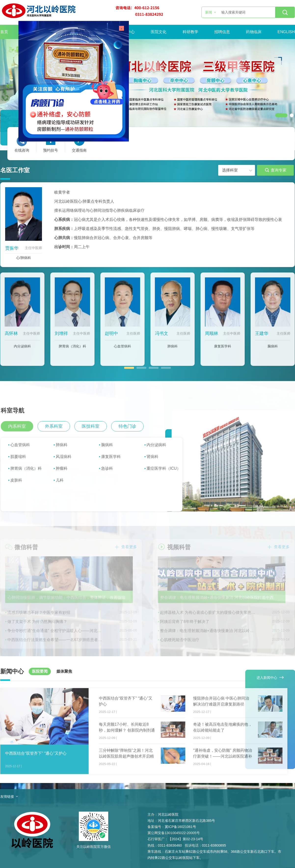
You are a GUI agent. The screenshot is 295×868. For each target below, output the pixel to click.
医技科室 (94, 426)
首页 (4, 32)
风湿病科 (67, 457)
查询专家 (276, 170)
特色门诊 (131, 426)
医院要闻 (40, 671)
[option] (147, 85)
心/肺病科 (24, 258)
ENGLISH (286, 32)
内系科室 (21, 426)
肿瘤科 (65, 468)
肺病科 (173, 350)
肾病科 (156, 457)
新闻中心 (127, 32)
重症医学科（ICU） (167, 468)
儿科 (63, 480)
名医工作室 (15, 170)
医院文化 (159, 32)
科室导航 (16, 410)
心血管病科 (122, 350)
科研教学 (190, 32)
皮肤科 (20, 480)
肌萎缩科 (22, 457)
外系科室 (57, 426)
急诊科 (111, 468)
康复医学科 (223, 350)
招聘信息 (222, 32)
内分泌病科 (22, 350)
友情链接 (7, 797)
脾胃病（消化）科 (72, 350)
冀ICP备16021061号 (180, 827)
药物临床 (254, 32)
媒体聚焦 (64, 671)
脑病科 (273, 350)
